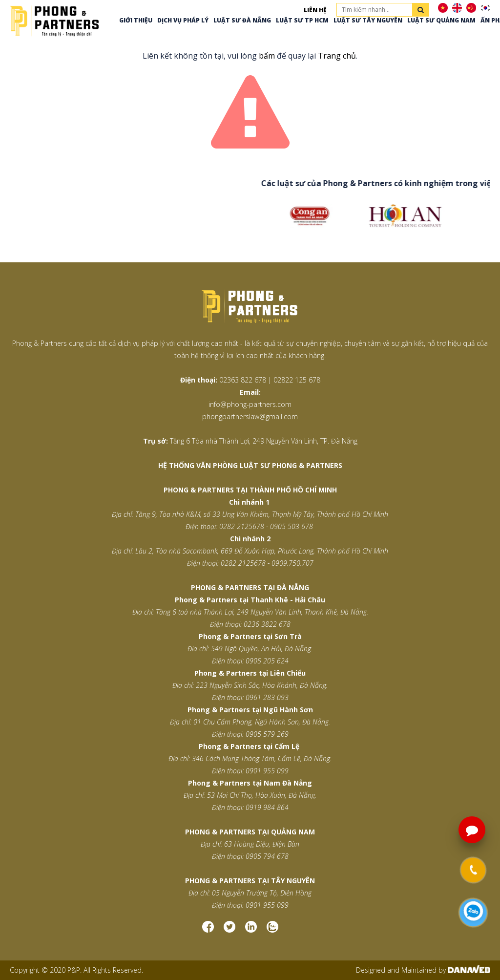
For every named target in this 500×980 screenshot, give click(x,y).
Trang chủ (337, 56)
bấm (267, 56)
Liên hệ (315, 10)
